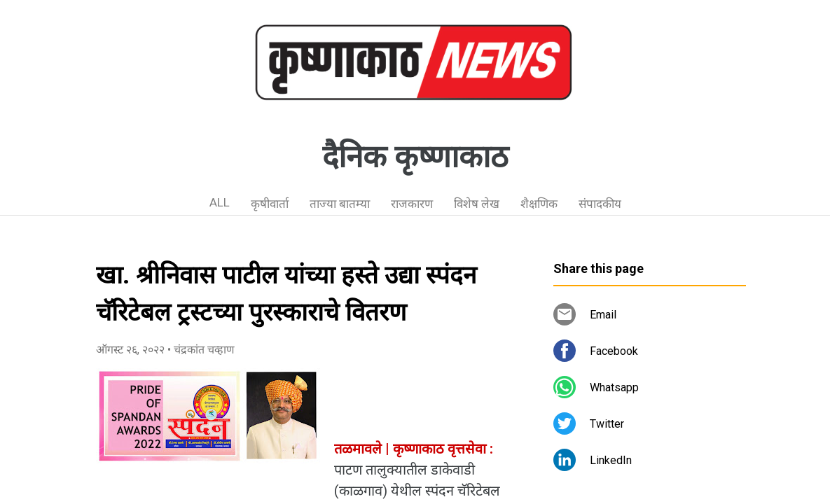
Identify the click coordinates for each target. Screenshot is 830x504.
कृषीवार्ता (270, 204)
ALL (220, 202)
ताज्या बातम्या (340, 204)
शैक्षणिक (539, 204)
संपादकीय (600, 204)
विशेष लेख (477, 204)
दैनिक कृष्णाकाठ (415, 157)
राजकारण (412, 204)
